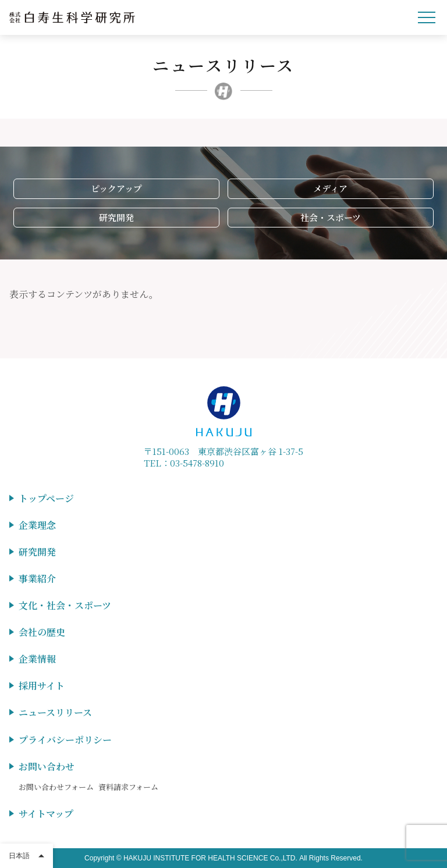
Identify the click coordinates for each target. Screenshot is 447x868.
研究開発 (116, 217)
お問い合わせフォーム (56, 787)
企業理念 (37, 525)
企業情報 (37, 659)
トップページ (46, 498)
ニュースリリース (55, 712)
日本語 (19, 856)
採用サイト (42, 686)
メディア (330, 188)
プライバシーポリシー (65, 740)
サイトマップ (46, 814)
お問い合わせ (47, 766)
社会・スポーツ (331, 217)
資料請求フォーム (128, 787)
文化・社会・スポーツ (65, 605)
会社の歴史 (42, 632)
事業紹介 (37, 579)
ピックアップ (116, 188)
